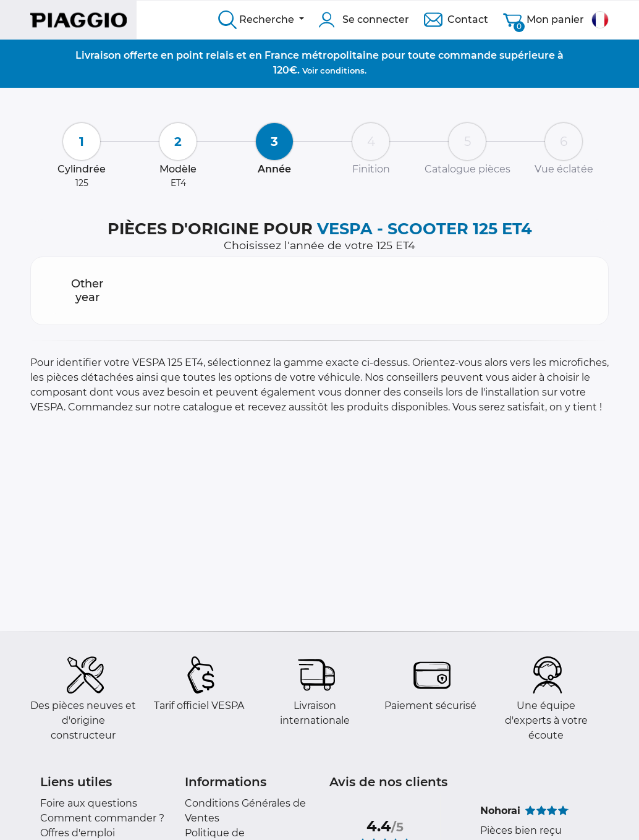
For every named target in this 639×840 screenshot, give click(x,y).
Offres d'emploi (78, 833)
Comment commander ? (102, 818)
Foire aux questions (89, 803)
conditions (342, 70)
